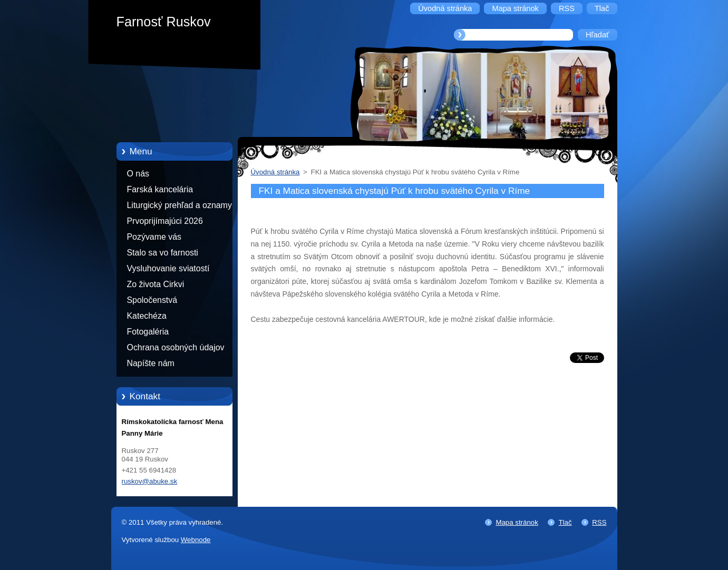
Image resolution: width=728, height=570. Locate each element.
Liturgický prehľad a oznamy (179, 205)
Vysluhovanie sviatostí (168, 268)
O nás (138, 174)
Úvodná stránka (275, 172)
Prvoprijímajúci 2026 (165, 221)
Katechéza (147, 316)
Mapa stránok (517, 522)
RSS (599, 522)
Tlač (565, 522)
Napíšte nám (151, 363)
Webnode (196, 540)
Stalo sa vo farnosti (163, 253)
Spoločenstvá (152, 300)
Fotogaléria (148, 332)
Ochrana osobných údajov (176, 347)
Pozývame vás (154, 237)
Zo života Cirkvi (156, 284)
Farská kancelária (160, 189)
